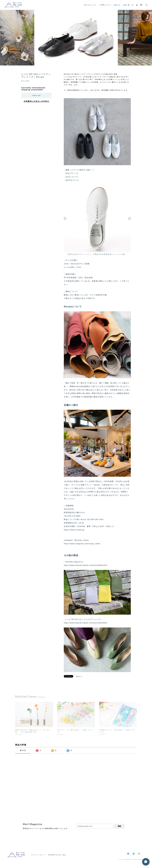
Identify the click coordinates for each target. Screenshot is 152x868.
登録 (119, 826)
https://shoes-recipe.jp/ (74, 530)
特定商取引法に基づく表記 (57, 855)
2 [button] (151, 64)
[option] (76, 38)
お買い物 (126, 5)
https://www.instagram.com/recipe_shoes (82, 544)
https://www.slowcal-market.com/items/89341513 (86, 565)
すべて (23, 751)
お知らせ (117, 5)
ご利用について (105, 5)
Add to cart (37, 95)
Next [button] (148, 38)
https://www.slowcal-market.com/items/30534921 (86, 623)
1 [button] (149, 64)
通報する (79, 676)
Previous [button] (4, 38)
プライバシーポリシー (38, 855)
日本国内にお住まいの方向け (36, 101)
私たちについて (90, 5)
